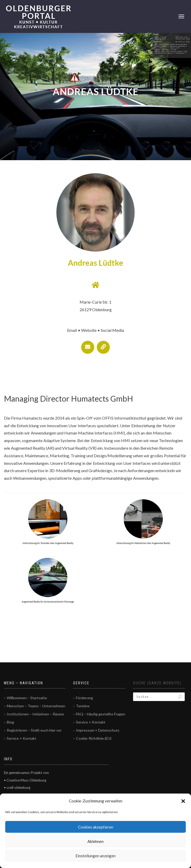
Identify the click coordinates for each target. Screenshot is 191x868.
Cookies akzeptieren (96, 827)
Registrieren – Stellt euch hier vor (34, 730)
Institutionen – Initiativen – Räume (35, 714)
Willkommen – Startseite (27, 698)
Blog (10, 722)
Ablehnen (95, 841)
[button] (183, 801)
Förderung (84, 698)
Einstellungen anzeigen (95, 856)
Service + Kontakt (22, 738)
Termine (83, 706)
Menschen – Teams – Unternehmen (36, 706)
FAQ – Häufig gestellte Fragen (101, 714)
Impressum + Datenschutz (98, 730)
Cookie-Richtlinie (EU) (94, 738)
